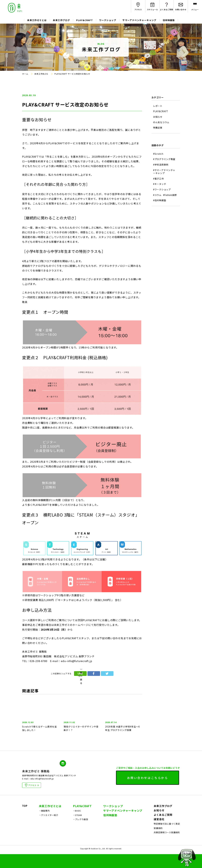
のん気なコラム (161, 122)
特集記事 (158, 128)
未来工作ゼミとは (37, 20)
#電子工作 (158, 179)
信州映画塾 (169, 20)
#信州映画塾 (160, 200)
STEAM (78, 829)
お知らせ (158, 117)
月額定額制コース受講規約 (167, 846)
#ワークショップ (162, 190)
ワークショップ (108, 20)
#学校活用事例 (161, 165)
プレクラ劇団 (82, 833)
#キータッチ (160, 184)
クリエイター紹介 (50, 829)
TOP (25, 820)
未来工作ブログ (61, 20)
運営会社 (159, 833)
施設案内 (45, 824)
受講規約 (158, 842)
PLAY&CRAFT (85, 20)
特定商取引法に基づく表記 (167, 838)
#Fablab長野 (170, 195)
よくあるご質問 (163, 829)
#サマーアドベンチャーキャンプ (164, 172)
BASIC (78, 824)
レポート (158, 106)
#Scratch (158, 154)
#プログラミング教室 (164, 159)
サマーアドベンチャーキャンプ (139, 20)
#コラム (157, 195)
